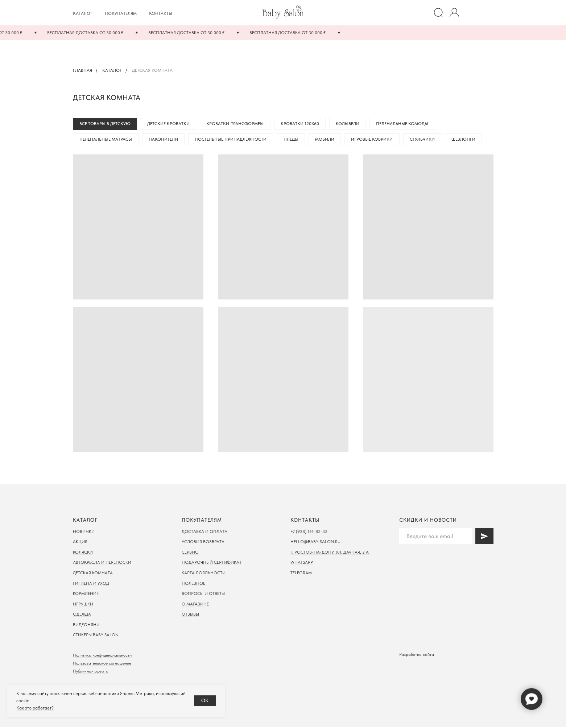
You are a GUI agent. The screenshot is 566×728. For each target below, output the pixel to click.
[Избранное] (470, 13)
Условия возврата (203, 542)
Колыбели (350, 124)
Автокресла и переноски (102, 563)
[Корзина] (486, 13)
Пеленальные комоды (406, 124)
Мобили (328, 140)
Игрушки (83, 605)
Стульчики (426, 140)
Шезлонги (468, 140)
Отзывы (190, 615)
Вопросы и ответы (203, 594)
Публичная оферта (91, 672)
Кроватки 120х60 (302, 124)
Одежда (82, 615)
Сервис (190, 553)
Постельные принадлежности (232, 140)
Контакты (161, 13)
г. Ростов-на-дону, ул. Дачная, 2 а (330, 553)
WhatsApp (302, 563)
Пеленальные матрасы (106, 140)
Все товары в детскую (105, 124)
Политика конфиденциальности (102, 656)
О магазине (195, 605)
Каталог (83, 13)
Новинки (84, 532)
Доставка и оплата (204, 532)
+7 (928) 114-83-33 (309, 532)
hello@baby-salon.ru (315, 542)
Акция (80, 542)
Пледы (293, 140)
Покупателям (121, 13)
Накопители (164, 140)
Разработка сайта (417, 655)
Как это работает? (35, 708)
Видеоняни (86, 625)
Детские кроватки (170, 124)
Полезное (193, 584)
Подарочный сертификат (212, 563)
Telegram (301, 574)
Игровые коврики (375, 140)
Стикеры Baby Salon (96, 636)
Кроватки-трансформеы (237, 124)
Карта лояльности (204, 574)
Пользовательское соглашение (102, 664)
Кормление (86, 594)
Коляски (83, 553)
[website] (438, 13)
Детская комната (93, 574)
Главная (82, 70)
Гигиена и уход (91, 584)
